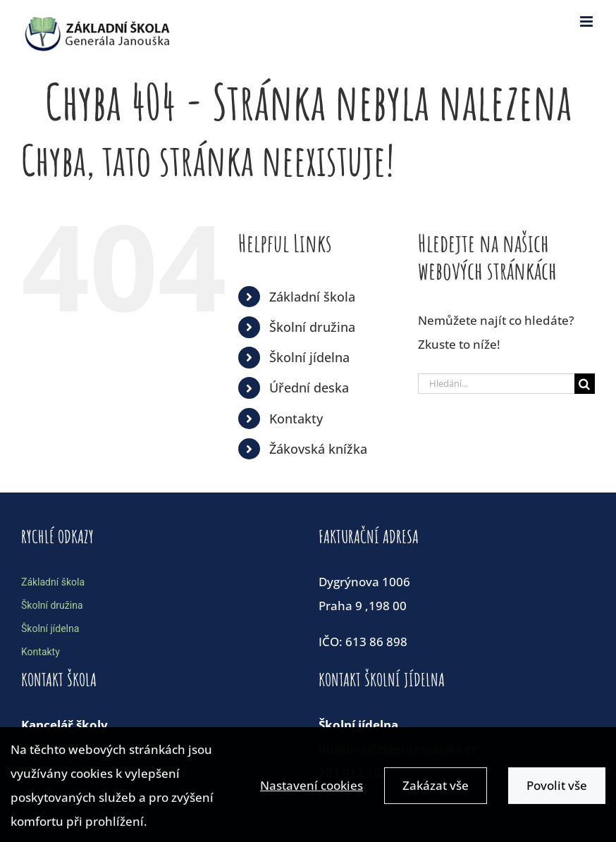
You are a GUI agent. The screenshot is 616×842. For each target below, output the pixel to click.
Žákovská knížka (318, 449)
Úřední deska (309, 388)
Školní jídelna (309, 357)
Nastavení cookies (312, 790)
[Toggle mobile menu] (587, 21)
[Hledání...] (496, 384)
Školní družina (312, 327)
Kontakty (296, 419)
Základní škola (312, 297)
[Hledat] (585, 384)
